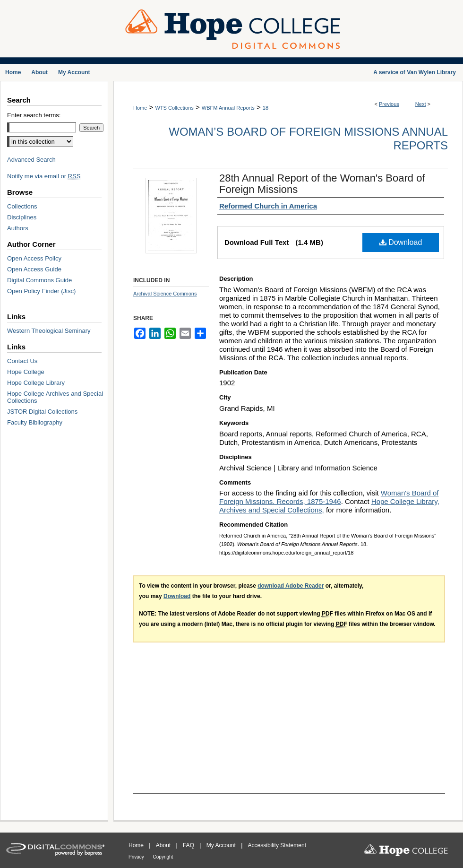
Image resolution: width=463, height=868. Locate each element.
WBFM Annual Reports (228, 108)
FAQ (189, 845)
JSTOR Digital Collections (42, 412)
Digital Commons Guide (39, 280)
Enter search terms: (34, 115)
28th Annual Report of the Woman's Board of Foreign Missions (322, 184)
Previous (389, 104)
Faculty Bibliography (35, 422)
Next (421, 104)
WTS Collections (174, 108)
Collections (22, 206)
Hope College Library (36, 383)
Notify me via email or (44, 176)
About (164, 845)
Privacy (137, 857)
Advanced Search (31, 160)
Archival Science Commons (165, 294)
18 (266, 108)
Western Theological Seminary (49, 331)
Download (401, 242)
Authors (18, 228)
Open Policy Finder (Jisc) (41, 291)
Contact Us (22, 361)
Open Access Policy (34, 258)
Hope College (26, 372)
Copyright (163, 857)
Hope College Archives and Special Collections (55, 397)
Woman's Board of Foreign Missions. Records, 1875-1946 (329, 497)
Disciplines (22, 217)
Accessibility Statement (277, 845)
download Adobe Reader (291, 586)
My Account (222, 845)
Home (140, 108)
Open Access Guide (34, 269)
